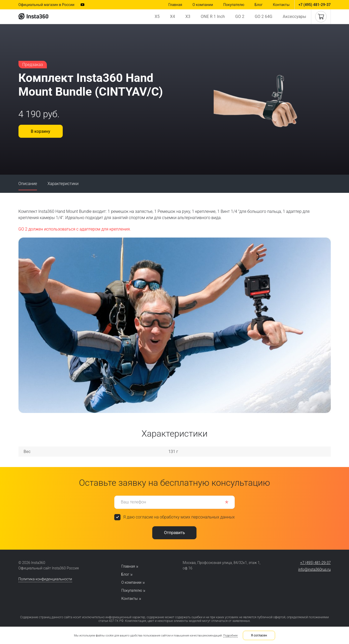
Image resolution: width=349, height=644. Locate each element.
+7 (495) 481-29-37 (315, 5)
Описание (28, 184)
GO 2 (240, 17)
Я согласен (259, 635)
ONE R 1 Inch (213, 17)
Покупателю (234, 5)
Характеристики (63, 184)
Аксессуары (294, 17)
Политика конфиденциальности (45, 579)
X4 (172, 17)
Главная (175, 5)
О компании (203, 5)
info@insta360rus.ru (315, 569)
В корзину (40, 131)
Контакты (281, 5)
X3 (188, 17)
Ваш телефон (133, 502)
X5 (157, 17)
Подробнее (231, 636)
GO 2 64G (264, 17)
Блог (259, 5)
